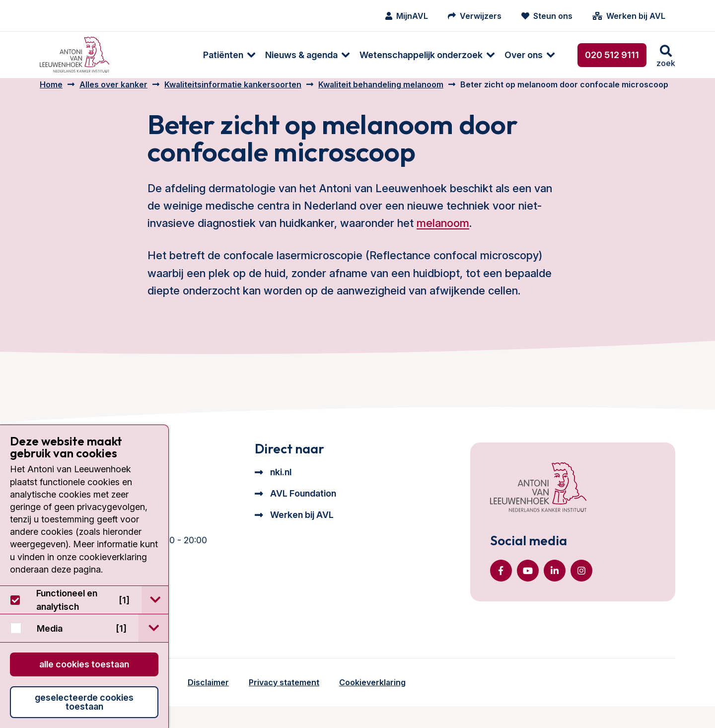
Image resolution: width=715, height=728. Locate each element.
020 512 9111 (612, 55)
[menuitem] (150, 55)
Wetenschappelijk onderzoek (347, 55)
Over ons (450, 55)
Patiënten (149, 55)
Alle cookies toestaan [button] (84, 664)
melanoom (443, 233)
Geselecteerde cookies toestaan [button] (84, 702)
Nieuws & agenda (227, 55)
